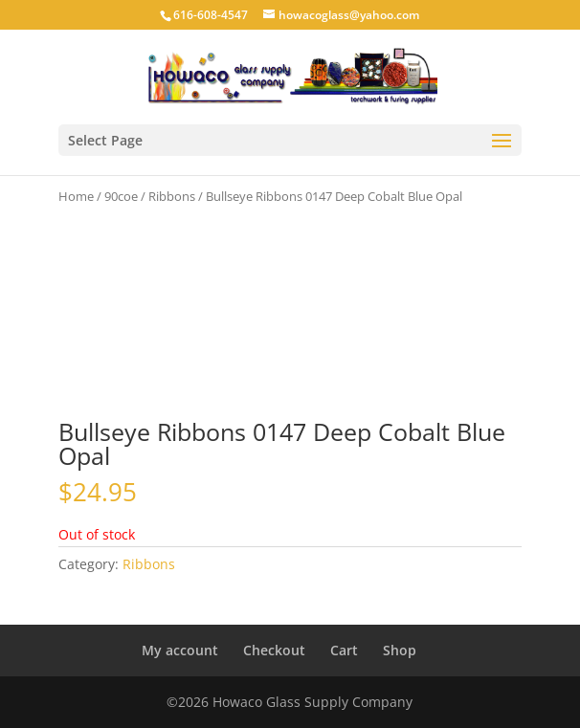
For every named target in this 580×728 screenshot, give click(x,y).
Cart (344, 650)
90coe (121, 196)
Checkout (274, 650)
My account (180, 650)
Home (76, 196)
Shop (400, 650)
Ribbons (172, 196)
